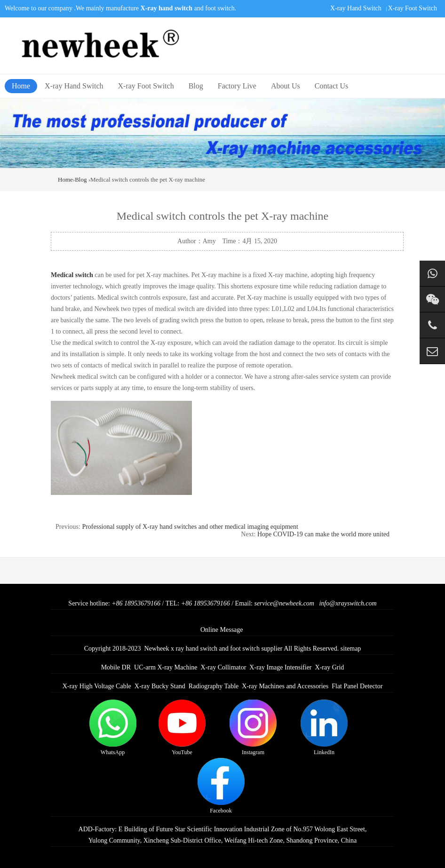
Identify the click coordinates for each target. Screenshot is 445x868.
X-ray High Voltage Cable (97, 686)
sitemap (351, 649)
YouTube (182, 728)
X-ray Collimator (224, 667)
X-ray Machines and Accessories (285, 686)
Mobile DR (116, 667)
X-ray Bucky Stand (160, 686)
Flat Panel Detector (357, 686)
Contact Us (332, 86)
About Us (286, 86)
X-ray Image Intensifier (280, 667)
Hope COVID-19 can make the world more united (323, 534)
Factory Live (237, 86)
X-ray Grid (330, 667)
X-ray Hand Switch (356, 8)
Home (21, 86)
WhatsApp (113, 728)
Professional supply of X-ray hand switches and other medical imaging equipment (190, 527)
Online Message (222, 630)
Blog (196, 86)
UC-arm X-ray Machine (166, 667)
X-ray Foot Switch (413, 8)
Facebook (221, 786)
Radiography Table (214, 686)
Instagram (253, 728)
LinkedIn (324, 728)
